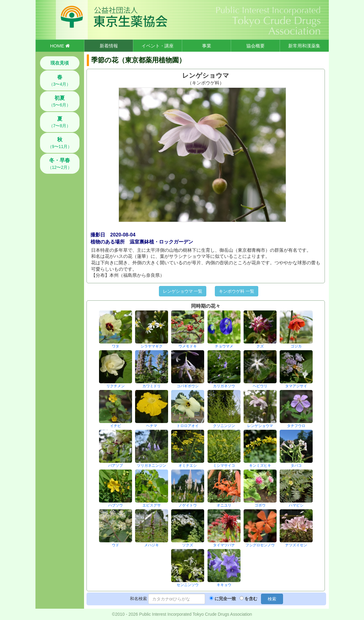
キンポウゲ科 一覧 (237, 291)
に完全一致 (225, 599)
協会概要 (256, 46)
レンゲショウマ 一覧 (183, 291)
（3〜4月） (60, 80)
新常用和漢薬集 (304, 46)
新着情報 (109, 46)
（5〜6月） (60, 101)
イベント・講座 (158, 46)
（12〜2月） (60, 164)
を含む (251, 599)
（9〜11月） (60, 143)
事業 (207, 46)
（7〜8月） (60, 122)
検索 (272, 599)
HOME (60, 46)
